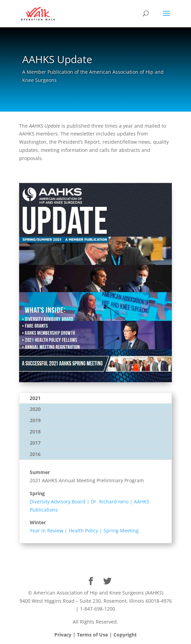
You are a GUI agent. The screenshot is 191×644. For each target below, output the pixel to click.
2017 (35, 443)
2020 (35, 409)
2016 (35, 454)
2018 (35, 432)
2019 (35, 420)
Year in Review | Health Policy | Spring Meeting (84, 531)
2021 (35, 398)
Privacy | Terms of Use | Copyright (95, 635)
